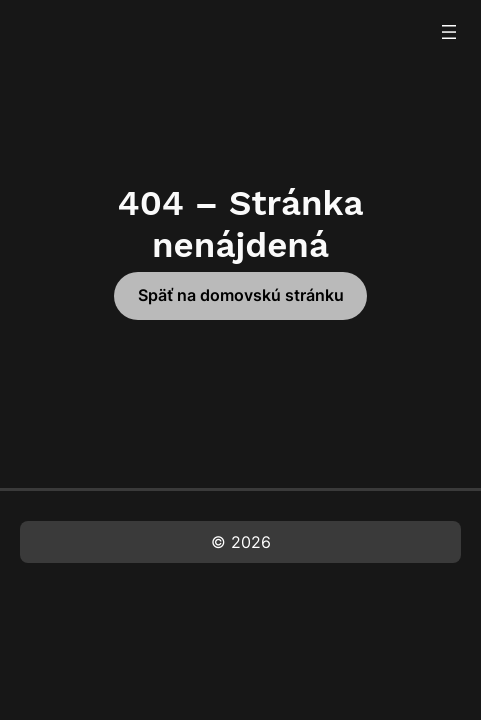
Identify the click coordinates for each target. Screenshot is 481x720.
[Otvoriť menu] (449, 32)
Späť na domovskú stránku (241, 295)
